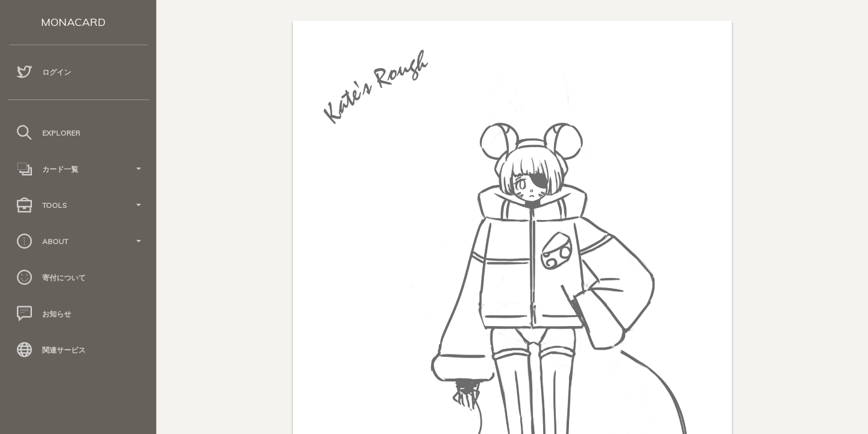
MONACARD (73, 22)
